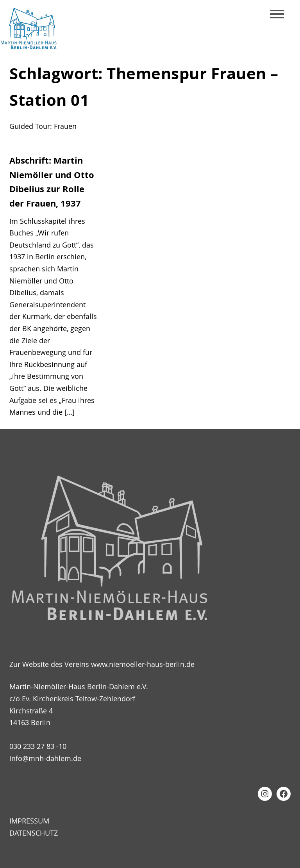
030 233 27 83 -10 (38, 746)
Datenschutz (34, 833)
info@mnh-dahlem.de (45, 758)
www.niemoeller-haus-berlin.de (143, 664)
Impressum (29, 821)
